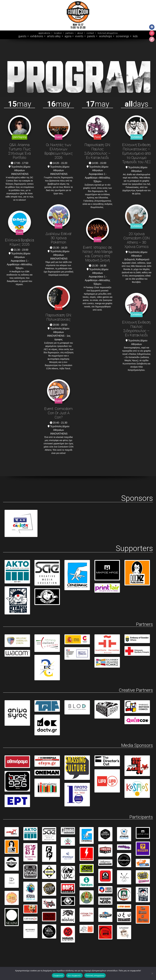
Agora (68, 36)
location (58, 33)
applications (44, 33)
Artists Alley (54, 36)
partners (70, 33)
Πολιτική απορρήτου (95, 976)
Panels (91, 36)
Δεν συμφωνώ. (74, 976)
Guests (22, 36)
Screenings (122, 36)
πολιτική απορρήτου (108, 33)
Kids (135, 36)
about (80, 33)
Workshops (105, 36)
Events (79, 36)
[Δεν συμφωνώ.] (152, 973)
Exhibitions (37, 36)
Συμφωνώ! (58, 976)
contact (90, 33)
